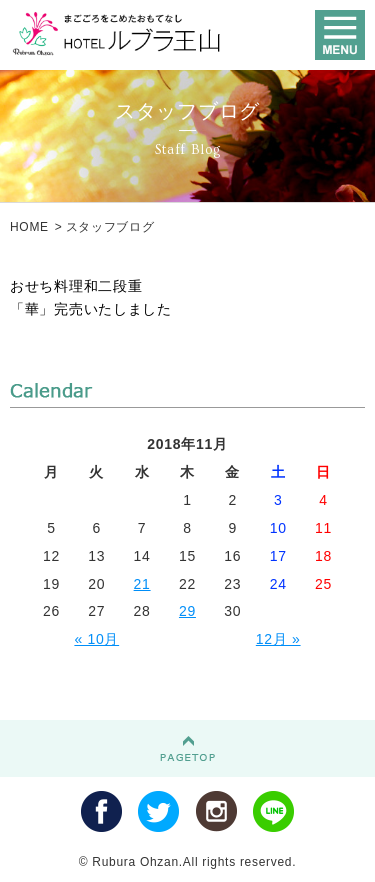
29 (187, 611)
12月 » (278, 639)
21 (142, 584)
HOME (29, 227)
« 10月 (96, 639)
